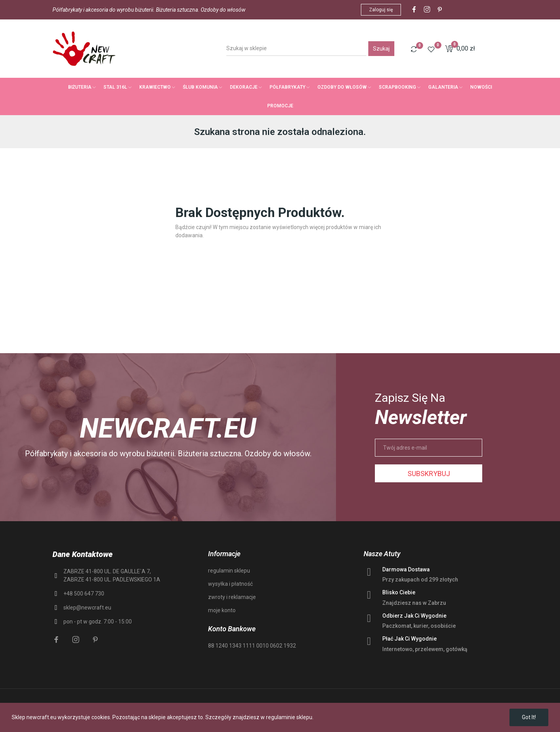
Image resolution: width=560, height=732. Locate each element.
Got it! (529, 717)
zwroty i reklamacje (232, 597)
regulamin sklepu (229, 571)
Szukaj (381, 49)
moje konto (222, 610)
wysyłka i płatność (230, 584)
